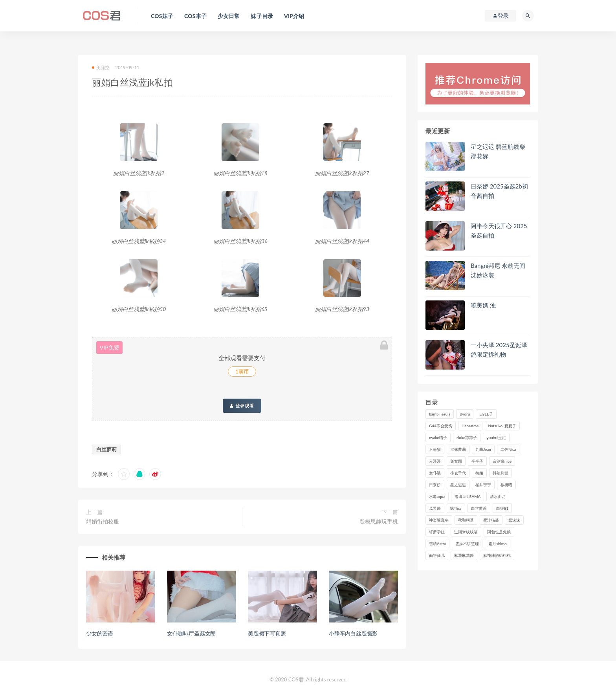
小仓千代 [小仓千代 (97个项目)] (458, 473)
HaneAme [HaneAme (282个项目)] (470, 426)
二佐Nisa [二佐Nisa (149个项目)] (508, 449)
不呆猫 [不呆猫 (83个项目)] (435, 449)
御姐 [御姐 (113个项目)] (479, 473)
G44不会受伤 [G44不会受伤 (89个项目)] (441, 426)
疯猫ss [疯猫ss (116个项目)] (456, 508)
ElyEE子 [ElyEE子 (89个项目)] (486, 414)
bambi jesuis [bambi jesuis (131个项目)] (440, 414)
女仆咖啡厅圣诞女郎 (191, 633)
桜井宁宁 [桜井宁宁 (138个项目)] (483, 485)
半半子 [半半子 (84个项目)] (477, 461)
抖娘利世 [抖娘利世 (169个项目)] (500, 473)
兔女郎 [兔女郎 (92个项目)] (456, 461)
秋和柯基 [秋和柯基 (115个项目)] (466, 520)
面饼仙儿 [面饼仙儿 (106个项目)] (437, 555)
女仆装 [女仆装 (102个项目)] (435, 473)
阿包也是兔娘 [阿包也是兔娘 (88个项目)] (499, 532)
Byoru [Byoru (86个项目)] (465, 414)
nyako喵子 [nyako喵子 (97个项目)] (438, 438)
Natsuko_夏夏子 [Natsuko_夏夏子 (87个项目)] (502, 426)
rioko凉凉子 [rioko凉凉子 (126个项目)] (467, 438)
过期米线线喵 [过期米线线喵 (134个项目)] (466, 532)
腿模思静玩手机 (379, 521)
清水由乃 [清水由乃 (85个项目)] (498, 496)
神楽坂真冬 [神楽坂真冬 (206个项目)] (439, 520)
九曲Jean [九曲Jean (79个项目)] (483, 449)
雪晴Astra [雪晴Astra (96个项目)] (437, 544)
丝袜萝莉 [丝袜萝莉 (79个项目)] (458, 449)
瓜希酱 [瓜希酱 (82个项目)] (435, 508)
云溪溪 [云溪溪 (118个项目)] (435, 461)
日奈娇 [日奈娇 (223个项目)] (435, 485)
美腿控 (101, 67)
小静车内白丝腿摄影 (353, 633)
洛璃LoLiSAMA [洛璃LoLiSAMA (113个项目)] (467, 496)
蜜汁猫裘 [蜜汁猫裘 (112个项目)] (491, 520)
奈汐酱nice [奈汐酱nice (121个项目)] (502, 461)
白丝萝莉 (106, 449)
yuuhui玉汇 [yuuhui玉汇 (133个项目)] (496, 438)
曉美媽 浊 (483, 305)
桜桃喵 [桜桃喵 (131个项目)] (506, 485)
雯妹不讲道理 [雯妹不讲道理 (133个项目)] (467, 544)
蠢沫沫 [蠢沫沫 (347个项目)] (514, 520)
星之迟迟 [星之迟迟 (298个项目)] (458, 485)
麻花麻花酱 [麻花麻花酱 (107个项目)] (464, 555)
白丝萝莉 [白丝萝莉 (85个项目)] (479, 508)
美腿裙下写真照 (267, 633)
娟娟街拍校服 (103, 521)
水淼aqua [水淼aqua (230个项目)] (437, 496)
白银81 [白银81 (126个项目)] (502, 508)
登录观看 (242, 406)
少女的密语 (100, 633)
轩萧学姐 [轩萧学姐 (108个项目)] (437, 532)
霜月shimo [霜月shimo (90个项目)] (497, 544)
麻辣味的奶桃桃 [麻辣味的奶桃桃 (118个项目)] (497, 555)
